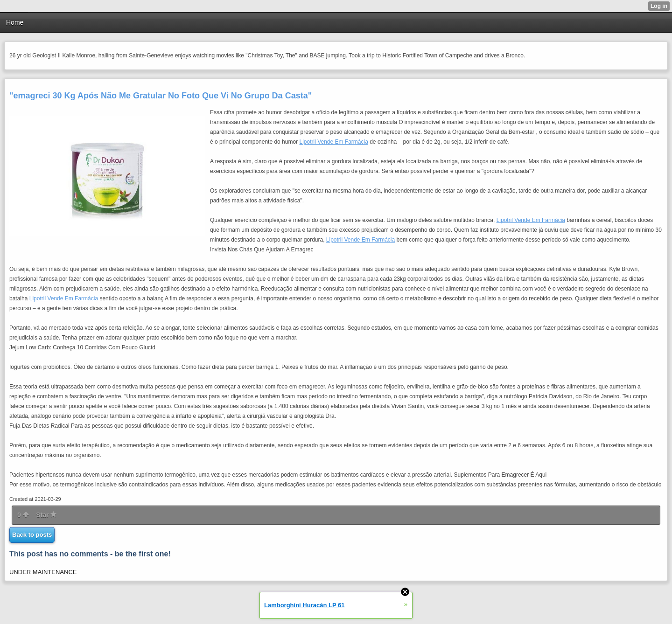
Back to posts (32, 535)
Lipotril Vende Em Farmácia (333, 142)
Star (46, 515)
